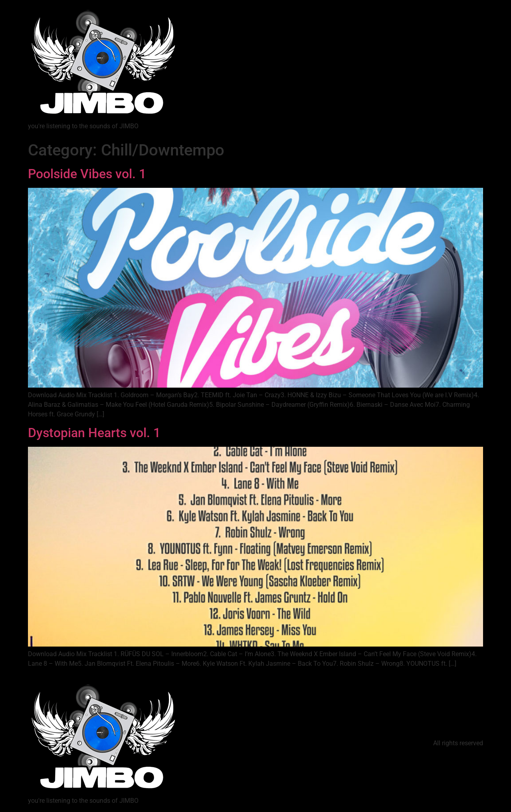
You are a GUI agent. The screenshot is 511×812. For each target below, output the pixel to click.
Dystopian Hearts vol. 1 (94, 433)
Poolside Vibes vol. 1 (87, 174)
